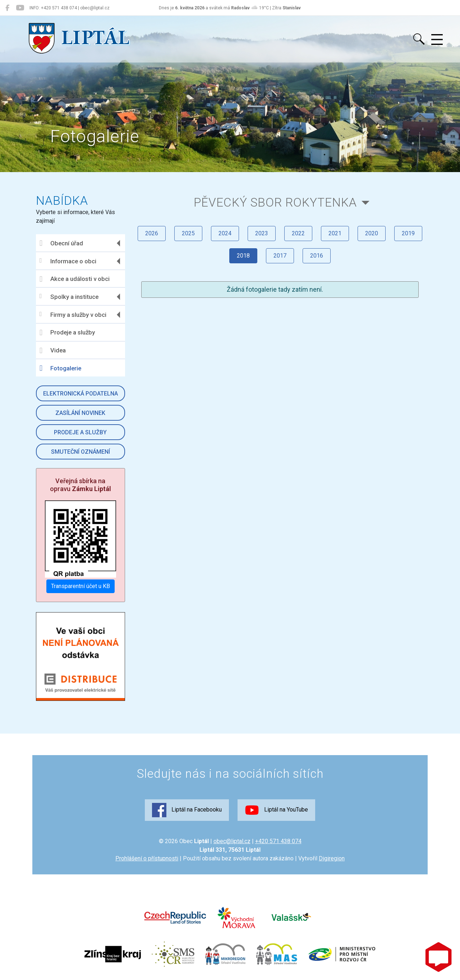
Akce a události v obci (75, 279)
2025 (188, 233)
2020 (372, 233)
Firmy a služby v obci (73, 315)
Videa (53, 351)
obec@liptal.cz (232, 841)
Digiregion (332, 858)
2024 (225, 233)
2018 (243, 256)
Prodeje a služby (67, 333)
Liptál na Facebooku (187, 810)
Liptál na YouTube (276, 810)
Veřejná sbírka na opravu (80, 485)
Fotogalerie (60, 368)
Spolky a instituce (69, 297)
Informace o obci (68, 261)
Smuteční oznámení (80, 452)
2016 (317, 256)
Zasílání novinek (80, 413)
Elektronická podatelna (80, 394)
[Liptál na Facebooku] (7, 8)
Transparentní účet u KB (80, 586)
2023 (262, 233)
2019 (408, 233)
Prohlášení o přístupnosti (147, 858)
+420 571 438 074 (278, 841)
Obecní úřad (61, 243)
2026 (152, 233)
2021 (335, 233)
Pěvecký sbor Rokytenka (275, 202)
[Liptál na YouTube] (20, 8)
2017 (280, 256)
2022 (298, 233)
